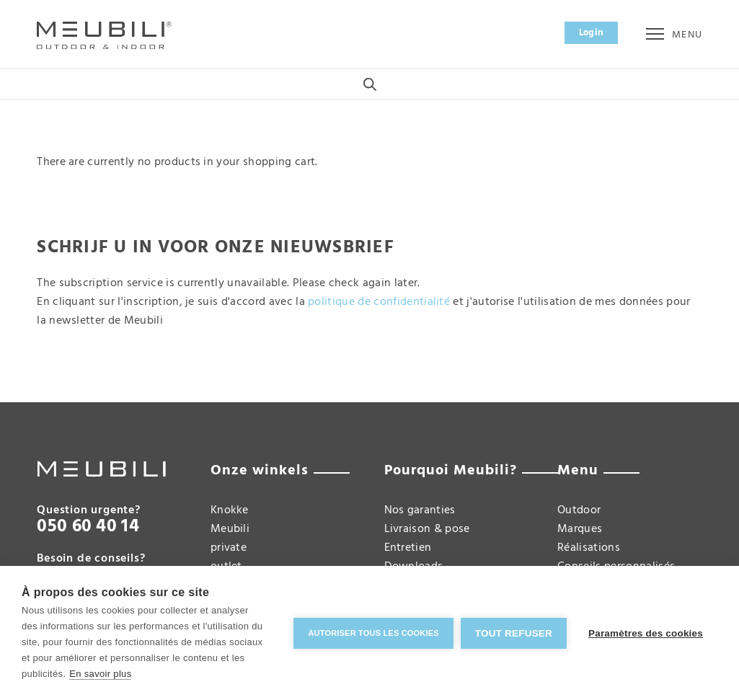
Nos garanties (420, 510)
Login (592, 33)
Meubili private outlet (230, 548)
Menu (674, 35)
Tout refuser (514, 633)
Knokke (230, 510)
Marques (580, 529)
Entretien (408, 548)
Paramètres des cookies (646, 633)
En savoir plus (100, 674)
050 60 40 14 (88, 527)
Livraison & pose (427, 529)
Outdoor (579, 510)
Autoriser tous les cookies (373, 633)
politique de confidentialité (379, 302)
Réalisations (589, 548)
